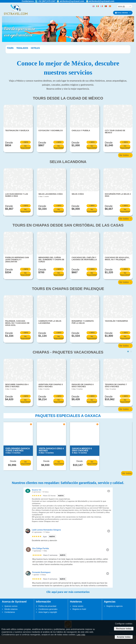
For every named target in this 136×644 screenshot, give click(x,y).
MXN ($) (121, 7)
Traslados (35, 48)
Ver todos (127, 482)
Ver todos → (125, 164)
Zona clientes (121, 13)
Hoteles (48, 48)
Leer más (81, 635)
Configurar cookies (124, 624)
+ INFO (25, 151)
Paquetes (12, 48)
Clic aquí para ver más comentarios (68, 600)
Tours (23, 48)
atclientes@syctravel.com (72, 1)
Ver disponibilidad (26, 155)
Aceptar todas (124, 637)
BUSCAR (119, 54)
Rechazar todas (124, 629)
